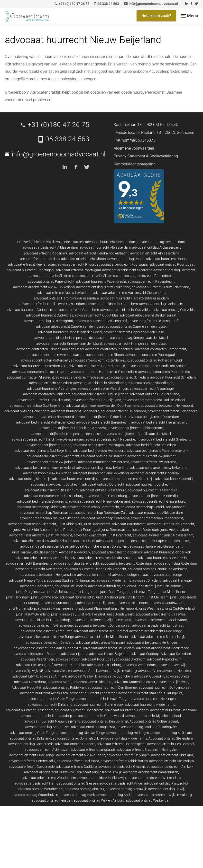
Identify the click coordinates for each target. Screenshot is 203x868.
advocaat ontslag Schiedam (128, 377)
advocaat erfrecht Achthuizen (47, 750)
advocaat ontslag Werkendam (149, 800)
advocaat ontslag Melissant (171, 733)
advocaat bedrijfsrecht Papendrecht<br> (157, 451)
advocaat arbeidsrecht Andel (121, 783)
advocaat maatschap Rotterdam (44, 513)
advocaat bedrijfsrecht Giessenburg (158, 501)
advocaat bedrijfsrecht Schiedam (151, 445)
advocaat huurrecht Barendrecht (163, 558)
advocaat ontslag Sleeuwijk (126, 789)
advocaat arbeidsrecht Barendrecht (42, 558)
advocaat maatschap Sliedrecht (32, 524)
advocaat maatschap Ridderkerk (41, 507)
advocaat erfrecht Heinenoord (123, 411)
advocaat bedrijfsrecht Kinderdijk (153, 496)
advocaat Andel (85, 671)
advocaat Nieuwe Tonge (27, 580)
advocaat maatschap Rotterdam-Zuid (99, 513)
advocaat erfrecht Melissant (78, 761)
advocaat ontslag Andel (114, 795)
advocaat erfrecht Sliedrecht (97, 276)
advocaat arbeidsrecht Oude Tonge (156, 631)
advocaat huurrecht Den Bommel (112, 687)
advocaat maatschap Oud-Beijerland (37, 406)
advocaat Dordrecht (148, 535)
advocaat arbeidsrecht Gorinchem (112, 304)
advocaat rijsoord (74, 654)
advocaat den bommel (94, 575)
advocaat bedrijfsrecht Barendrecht (103, 422)
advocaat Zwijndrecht (90, 535)
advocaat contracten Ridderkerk (109, 349)
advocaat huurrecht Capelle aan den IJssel (70, 332)
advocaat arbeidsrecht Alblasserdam (50, 247)
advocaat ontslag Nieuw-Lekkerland (103, 287)
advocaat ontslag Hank (77, 795)
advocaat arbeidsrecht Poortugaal (123, 264)
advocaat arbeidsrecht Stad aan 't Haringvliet (48, 648)
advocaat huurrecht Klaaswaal (173, 710)
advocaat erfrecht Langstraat (93, 750)
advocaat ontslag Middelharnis (124, 738)
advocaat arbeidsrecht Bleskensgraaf (148, 315)
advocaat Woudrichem (115, 676)
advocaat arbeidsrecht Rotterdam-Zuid (100, 360)
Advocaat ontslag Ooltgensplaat (154, 721)
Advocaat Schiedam (176, 654)
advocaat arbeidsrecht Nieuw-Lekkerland (44, 287)
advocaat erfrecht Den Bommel (171, 744)
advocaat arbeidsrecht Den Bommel (101, 631)
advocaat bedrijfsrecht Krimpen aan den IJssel (66, 434)
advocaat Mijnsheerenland (57, 608)
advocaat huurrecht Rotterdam (39, 569)
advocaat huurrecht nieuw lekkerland (101, 473)
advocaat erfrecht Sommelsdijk (32, 761)
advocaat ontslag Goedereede (31, 744)
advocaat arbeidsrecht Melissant (101, 642)
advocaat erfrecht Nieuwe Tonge (81, 755)
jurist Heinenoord (124, 608)
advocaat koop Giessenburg (106, 496)
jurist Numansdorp (22, 608)
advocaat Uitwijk (25, 676)
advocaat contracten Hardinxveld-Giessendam (102, 372)
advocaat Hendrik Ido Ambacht (171, 524)
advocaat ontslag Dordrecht (103, 484)
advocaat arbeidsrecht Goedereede (162, 648)
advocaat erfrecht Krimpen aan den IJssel (135, 344)
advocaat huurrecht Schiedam (173, 377)
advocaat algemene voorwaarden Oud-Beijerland (103, 406)
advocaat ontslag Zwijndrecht (103, 456)
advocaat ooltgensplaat (130, 575)
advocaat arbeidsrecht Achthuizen (47, 631)
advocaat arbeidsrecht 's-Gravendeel (46, 625)
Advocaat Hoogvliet (27, 687)
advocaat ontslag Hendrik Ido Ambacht (157, 569)
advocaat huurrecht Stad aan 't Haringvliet (150, 693)
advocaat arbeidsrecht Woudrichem (49, 778)
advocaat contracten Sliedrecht (30, 377)
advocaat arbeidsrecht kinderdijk (155, 473)
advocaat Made (60, 682)
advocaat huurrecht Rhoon (166, 259)
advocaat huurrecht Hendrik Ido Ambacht (95, 569)
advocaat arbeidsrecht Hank (36, 783)
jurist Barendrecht (97, 524)
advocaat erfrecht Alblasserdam (154, 253)
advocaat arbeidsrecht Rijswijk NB (50, 772)
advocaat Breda (178, 676)
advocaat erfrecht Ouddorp (76, 767)
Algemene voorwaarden (134, 148)
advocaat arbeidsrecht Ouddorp (36, 654)
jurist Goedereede (183, 597)
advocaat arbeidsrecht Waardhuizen (151, 772)
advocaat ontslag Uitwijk (167, 789)
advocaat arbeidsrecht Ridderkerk (117, 552)
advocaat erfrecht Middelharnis (124, 761)
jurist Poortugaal (87, 530)
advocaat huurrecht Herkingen (153, 699)
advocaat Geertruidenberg (93, 682)
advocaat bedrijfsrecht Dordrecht (42, 501)
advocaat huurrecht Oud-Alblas (50, 315)
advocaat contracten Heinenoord (172, 411)
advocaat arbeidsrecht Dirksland (50, 642)
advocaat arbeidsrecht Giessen (122, 767)
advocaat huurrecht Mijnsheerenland (153, 716)
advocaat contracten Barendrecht (161, 349)
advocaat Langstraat (138, 586)
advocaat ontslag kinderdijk (30, 479)
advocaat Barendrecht (129, 524)
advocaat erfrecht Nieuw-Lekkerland (64, 293)
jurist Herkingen (18, 597)
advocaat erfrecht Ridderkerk (46, 253)
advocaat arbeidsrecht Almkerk (170, 767)
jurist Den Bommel (169, 586)
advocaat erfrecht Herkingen (128, 755)
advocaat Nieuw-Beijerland (109, 654)
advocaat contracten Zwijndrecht (52, 462)
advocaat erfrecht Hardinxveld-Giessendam (52, 304)
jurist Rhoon (64, 530)
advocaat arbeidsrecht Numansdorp (43, 620)
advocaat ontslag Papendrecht (51, 281)
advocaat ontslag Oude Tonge (32, 733)
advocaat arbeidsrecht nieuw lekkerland (45, 468)
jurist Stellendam (132, 597)
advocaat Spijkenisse (172, 682)
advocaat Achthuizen (104, 586)
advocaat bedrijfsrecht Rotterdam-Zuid (45, 422)
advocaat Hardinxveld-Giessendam (156, 546)
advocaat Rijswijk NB (28, 671)
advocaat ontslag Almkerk (84, 789)
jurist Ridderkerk (70, 524)
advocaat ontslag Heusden (52, 800)
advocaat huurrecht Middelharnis (150, 705)
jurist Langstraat (86, 592)
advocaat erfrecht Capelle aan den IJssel (134, 332)
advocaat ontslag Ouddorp (75, 744)
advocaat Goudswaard (167, 603)
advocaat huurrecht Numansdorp (47, 716)
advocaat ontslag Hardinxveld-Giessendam (66, 298)
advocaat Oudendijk (149, 676)
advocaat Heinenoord (132, 603)
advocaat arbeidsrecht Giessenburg (52, 490)
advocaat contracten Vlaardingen (103, 389)
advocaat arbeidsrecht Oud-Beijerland (100, 394)
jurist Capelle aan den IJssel (169, 541)
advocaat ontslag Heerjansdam (161, 242)
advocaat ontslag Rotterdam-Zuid (156, 360)
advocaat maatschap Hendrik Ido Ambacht (153, 507)
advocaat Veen (150, 671)
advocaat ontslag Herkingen (128, 733)
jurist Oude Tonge (113, 592)
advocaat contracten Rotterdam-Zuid (97, 366)
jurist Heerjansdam (175, 530)
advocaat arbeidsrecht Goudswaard (160, 620)
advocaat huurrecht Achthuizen (44, 693)
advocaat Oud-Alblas (70, 665)
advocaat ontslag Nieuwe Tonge (81, 733)
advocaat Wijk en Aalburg (118, 671)
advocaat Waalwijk (83, 676)
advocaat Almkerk (53, 676)
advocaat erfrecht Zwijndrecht (153, 462)
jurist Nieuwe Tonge (143, 592)
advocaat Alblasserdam (31, 541)
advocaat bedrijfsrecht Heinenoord (99, 451)
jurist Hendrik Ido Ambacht (33, 530)
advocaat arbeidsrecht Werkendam (154, 778)
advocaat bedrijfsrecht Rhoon (49, 445)
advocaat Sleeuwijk (172, 665)
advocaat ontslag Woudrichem (40, 789)
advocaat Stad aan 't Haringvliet (71, 580)
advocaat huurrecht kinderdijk (75, 479)
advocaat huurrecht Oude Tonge (51, 699)
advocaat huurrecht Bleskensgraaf (101, 321)
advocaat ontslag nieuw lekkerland (102, 468)
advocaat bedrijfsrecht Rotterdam (153, 417)
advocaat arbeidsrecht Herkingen (152, 642)
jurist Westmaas (151, 608)
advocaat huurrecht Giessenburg (153, 490)
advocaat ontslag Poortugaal (172, 264)
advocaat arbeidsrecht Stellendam (109, 648)
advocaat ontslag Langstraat (93, 727)
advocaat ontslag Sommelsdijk (76, 738)
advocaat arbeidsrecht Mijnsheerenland (101, 620)
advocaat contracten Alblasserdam (39, 372)
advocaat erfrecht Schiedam (51, 383)
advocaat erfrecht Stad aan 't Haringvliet (147, 750)
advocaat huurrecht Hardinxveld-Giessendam (134, 298)
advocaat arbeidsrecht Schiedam (80, 377)
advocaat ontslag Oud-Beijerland (155, 394)
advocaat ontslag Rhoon (126, 259)
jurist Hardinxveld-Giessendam (34, 552)
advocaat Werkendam (139, 665)
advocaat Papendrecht (164, 659)
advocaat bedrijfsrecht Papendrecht (113, 439)
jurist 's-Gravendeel (91, 614)
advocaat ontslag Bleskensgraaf (49, 321)
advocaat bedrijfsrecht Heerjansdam (159, 422)
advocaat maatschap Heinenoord (49, 417)
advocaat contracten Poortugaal (150, 355)
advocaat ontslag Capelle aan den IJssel (136, 326)
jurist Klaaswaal (63, 614)
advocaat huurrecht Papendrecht (101, 281)
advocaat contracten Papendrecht (164, 372)
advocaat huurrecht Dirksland (50, 705)
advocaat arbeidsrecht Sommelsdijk (158, 637)
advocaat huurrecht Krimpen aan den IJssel (69, 344)
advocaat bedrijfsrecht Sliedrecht (166, 439)
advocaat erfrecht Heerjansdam (32, 264)
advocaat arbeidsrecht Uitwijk (99, 772)
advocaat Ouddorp (145, 654)
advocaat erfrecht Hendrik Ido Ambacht (99, 253)
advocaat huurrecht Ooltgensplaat (165, 687)
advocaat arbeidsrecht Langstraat (158, 625)
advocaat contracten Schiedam (47, 394)
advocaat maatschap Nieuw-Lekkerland (49, 518)
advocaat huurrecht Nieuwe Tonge (102, 699)
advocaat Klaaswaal (94, 608)
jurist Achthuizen (60, 592)
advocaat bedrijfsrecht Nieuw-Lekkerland (99, 501)
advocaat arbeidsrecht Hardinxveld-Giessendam (129, 293)
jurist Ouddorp (28, 603)
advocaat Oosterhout (30, 682)
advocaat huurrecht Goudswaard (99, 716)
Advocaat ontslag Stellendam (171, 738)
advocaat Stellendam (71, 586)
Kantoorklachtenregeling (135, 164)
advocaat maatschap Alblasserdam (156, 513)
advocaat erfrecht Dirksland (172, 755)
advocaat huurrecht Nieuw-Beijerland (52, 721)
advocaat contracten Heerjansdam (54, 355)
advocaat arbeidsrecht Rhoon (83, 259)
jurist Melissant (157, 597)
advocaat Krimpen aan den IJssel (121, 541)
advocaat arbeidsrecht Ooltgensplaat (103, 625)
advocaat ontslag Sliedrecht (174, 270)
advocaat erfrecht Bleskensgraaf (153, 321)
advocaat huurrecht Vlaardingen (51, 389)
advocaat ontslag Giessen (78, 783)
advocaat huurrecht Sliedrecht (51, 276)
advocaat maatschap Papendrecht (157, 518)
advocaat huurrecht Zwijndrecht (152, 456)
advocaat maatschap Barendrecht (93, 507)
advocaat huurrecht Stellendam (30, 710)
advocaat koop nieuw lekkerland (47, 473)
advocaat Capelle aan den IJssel (44, 546)
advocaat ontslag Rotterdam (175, 563)
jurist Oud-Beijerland (180, 608)
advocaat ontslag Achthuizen (47, 727)
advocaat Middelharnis (114, 580)
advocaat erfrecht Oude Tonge (32, 755)
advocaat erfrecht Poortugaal (78, 270)
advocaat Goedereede (37, 586)
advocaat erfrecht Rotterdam (38, 259)
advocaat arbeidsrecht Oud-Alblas (126, 310)
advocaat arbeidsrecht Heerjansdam (48, 575)
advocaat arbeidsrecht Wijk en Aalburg (163, 795)
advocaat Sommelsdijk (77, 597)
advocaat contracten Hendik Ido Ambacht (158, 366)
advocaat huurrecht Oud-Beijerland (44, 400)
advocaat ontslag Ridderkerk (65, 687)
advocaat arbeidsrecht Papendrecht (147, 276)
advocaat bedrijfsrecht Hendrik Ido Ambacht (73, 428)
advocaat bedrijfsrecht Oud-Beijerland (43, 451)
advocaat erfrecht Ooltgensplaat (121, 744)
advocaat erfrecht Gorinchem (77, 310)
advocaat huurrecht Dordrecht (149, 484)
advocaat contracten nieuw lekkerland (159, 468)
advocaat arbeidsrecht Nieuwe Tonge (46, 637)
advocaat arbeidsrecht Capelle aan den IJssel (70, 326)
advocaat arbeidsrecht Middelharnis (102, 637)
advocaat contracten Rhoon (103, 355)
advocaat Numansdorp (58, 603)
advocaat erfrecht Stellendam (171, 761)
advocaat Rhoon (68, 659)
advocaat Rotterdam (143, 530)
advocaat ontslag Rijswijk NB (166, 783)
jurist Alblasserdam (179, 535)
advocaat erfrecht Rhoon (76, 264)
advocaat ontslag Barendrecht (76, 563)
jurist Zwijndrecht (59, 535)
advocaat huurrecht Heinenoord (75, 411)
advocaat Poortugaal (98, 659)
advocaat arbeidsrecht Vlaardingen (100, 383)
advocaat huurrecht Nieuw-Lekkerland (160, 287)
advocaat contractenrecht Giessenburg (54, 496)
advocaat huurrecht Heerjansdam (111, 242)
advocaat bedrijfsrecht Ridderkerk (101, 417)
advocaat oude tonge (166, 575)
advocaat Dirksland (147, 580)
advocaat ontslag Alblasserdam (156, 247)
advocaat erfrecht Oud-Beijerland (96, 400)
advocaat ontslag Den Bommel (105, 721)
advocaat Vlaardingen (37, 659)
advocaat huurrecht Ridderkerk (167, 552)
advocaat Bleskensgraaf (34, 665)
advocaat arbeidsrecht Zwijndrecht (53, 456)
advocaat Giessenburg (104, 665)
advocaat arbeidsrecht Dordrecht (56, 484)
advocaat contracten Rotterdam (45, 360)
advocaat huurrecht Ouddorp (127, 710)
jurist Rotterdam (114, 530)
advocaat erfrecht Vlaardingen (152, 389)
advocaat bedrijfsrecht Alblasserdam (135, 428)
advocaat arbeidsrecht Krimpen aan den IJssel (69, 338)
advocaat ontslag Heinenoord (27, 411)
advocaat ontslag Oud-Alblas (175, 310)
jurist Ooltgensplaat (31, 592)
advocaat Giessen (58, 671)
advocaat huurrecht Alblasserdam (105, 247)
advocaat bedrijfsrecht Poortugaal (99, 445)
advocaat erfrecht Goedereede (32, 767)
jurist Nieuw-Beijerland (33, 614)
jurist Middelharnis (173, 592)
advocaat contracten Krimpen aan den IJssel (50, 349)
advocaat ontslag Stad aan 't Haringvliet (147, 727)
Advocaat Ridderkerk (75, 552)
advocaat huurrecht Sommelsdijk (99, 705)
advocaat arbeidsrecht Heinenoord (167, 406)
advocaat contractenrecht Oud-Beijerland (154, 400)
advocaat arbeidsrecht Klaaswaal (161, 614)
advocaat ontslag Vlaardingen (151, 383)
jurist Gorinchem (116, 546)
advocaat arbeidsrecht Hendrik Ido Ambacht (103, 558)
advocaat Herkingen (178, 580)
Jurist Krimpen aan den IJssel (72, 541)
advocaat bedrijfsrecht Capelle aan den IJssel (137, 434)
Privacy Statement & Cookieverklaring (146, 156)
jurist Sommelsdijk (45, 597)
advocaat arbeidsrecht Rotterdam (126, 563)
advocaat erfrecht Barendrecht (29, 563)
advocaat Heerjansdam (27, 535)
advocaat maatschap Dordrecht (105, 518)
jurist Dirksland (107, 597)
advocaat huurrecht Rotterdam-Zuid (40, 366)
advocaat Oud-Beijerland (96, 603)
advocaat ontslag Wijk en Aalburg (99, 800)
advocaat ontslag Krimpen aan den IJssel (137, 338)
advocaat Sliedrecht (131, 659)
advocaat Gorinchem (86, 546)
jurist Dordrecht (120, 535)
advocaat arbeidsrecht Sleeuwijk (102, 778)
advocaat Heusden (177, 671)
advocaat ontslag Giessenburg (103, 490)
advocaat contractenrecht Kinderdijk (126, 479)
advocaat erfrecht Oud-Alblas (97, 315)
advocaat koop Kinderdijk (174, 479)
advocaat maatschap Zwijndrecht (104, 462)
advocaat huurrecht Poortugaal (31, 270)
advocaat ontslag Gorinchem (161, 304)
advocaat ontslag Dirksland (30, 738)
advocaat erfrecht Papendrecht (151, 281)
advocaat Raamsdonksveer (134, 682)
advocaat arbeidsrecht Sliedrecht (127, 270)
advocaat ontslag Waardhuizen (34, 795)
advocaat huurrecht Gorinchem (29, 310)
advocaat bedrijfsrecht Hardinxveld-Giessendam (48, 439)
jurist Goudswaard (120, 614)
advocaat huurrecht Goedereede (79, 710)
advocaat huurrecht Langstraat (93, 693)
